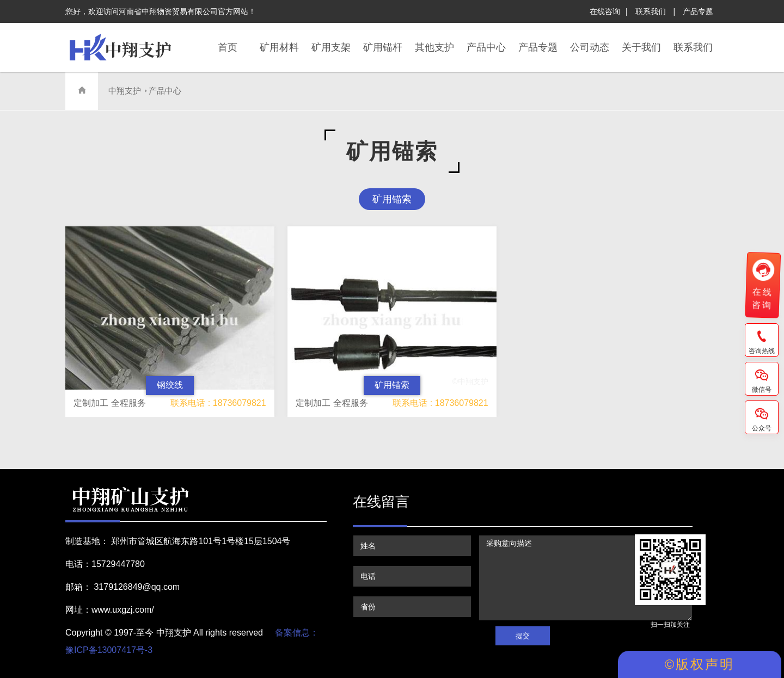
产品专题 (698, 11)
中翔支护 (125, 91)
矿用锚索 (392, 199)
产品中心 (165, 91)
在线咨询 (605, 11)
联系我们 (651, 11)
